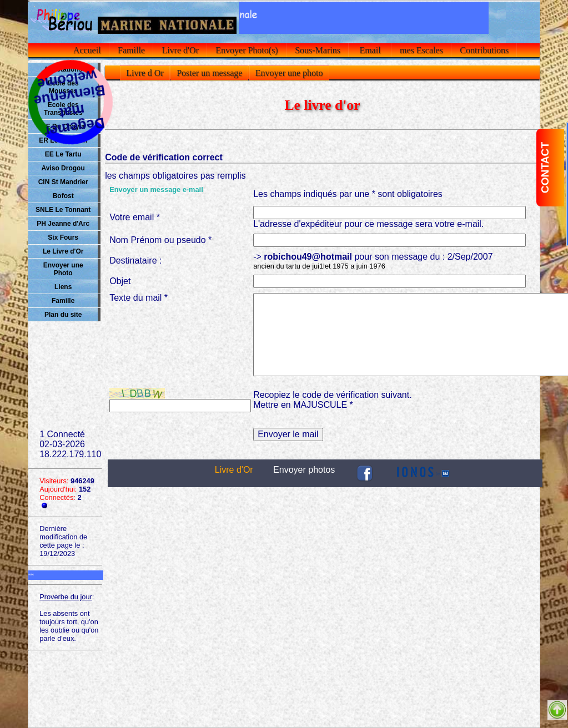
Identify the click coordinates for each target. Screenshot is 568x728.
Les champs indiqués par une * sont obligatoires (348, 194)
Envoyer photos (304, 470)
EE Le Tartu (63, 154)
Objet (120, 281)
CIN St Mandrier (63, 182)
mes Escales (421, 50)
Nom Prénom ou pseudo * (160, 240)
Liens (63, 287)
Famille (131, 50)
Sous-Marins (318, 50)
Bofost (63, 196)
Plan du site (63, 315)
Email (370, 50)
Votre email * (135, 217)
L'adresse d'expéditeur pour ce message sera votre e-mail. (368, 224)
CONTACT (545, 168)
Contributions (484, 50)
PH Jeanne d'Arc (63, 224)
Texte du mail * (139, 298)
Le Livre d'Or (63, 251)
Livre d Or (145, 73)
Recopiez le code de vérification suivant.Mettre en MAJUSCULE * (333, 400)
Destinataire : (135, 261)
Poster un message (209, 73)
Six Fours (63, 237)
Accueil (87, 50)
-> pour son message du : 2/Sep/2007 (373, 261)
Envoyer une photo (289, 73)
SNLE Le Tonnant (63, 210)
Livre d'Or (180, 50)
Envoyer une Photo (63, 269)
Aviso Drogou (63, 168)
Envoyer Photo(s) (247, 50)
